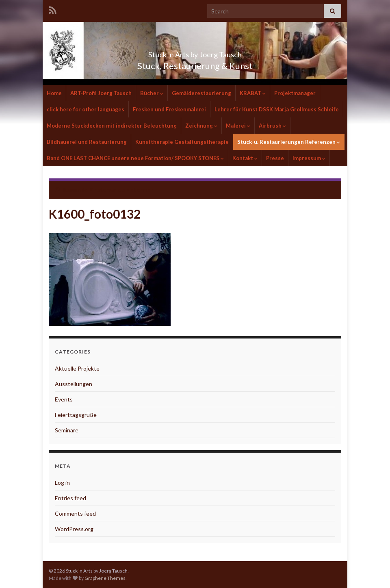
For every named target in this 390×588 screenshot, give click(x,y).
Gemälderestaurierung (201, 93)
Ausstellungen (74, 384)
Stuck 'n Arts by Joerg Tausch (195, 52)
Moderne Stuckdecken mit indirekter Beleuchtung (112, 126)
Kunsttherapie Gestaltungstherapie (182, 142)
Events (64, 399)
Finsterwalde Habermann (123, 190)
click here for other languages (86, 109)
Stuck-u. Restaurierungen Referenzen (289, 142)
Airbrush (272, 126)
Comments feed (75, 513)
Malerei (238, 126)
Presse (275, 158)
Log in (62, 483)
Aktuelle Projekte (77, 368)
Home (54, 93)
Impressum (309, 158)
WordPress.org (74, 529)
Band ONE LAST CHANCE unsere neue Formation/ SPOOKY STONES (135, 158)
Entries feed (70, 498)
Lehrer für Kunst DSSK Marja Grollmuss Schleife (277, 109)
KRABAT (253, 93)
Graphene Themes (105, 578)
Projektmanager (295, 93)
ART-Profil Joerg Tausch (101, 93)
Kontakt (245, 158)
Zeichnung (201, 126)
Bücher (152, 93)
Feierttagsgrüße (76, 415)
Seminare (67, 430)
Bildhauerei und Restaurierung (87, 142)
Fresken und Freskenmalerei (169, 109)
